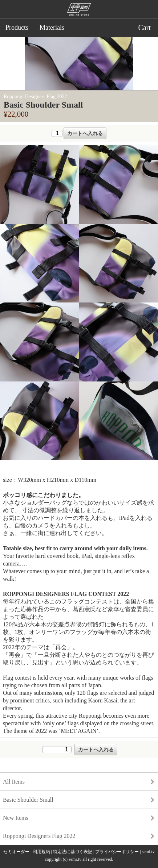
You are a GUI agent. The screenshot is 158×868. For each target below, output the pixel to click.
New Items (16, 818)
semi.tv (148, 852)
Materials (52, 28)
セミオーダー (16, 852)
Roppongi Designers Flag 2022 (39, 836)
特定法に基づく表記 (73, 852)
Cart (145, 28)
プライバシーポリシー (117, 852)
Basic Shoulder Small (28, 800)
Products (17, 28)
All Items (14, 782)
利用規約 (41, 852)
